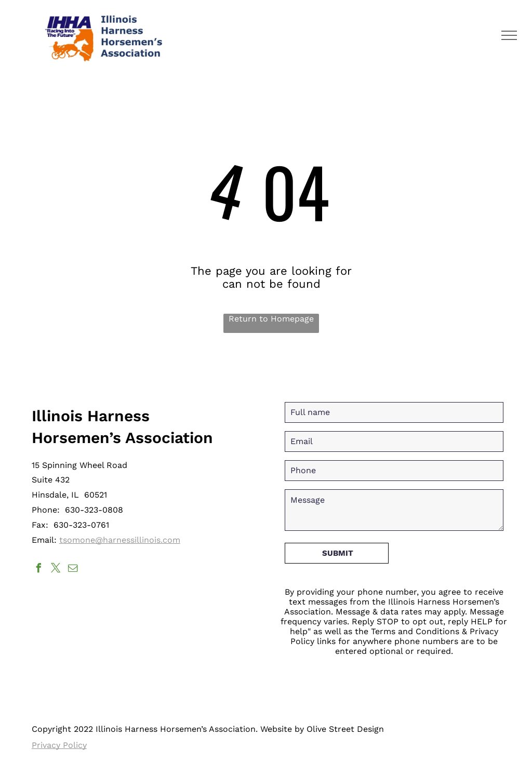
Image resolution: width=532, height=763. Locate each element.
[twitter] (56, 570)
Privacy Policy (59, 745)
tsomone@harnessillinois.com (120, 540)
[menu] (509, 35)
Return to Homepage (271, 319)
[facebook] (39, 570)
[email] (73, 570)
